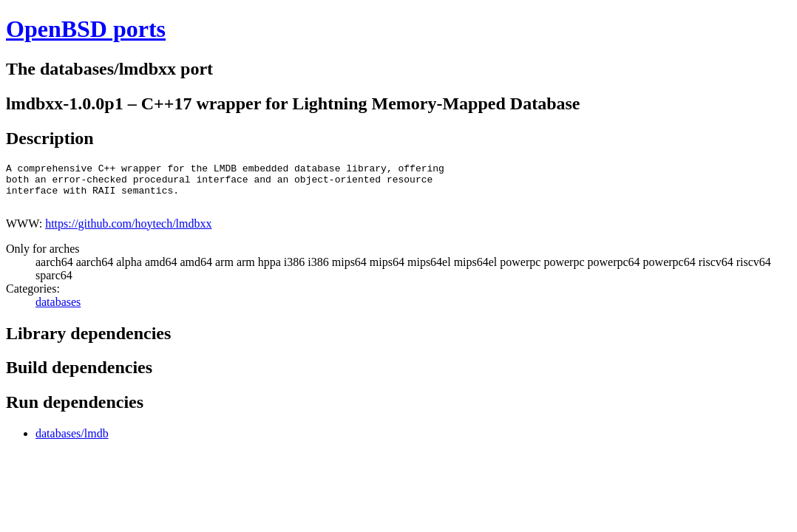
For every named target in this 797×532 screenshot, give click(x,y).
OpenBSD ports (86, 29)
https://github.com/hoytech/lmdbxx (128, 232)
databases (58, 311)
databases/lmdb (72, 442)
